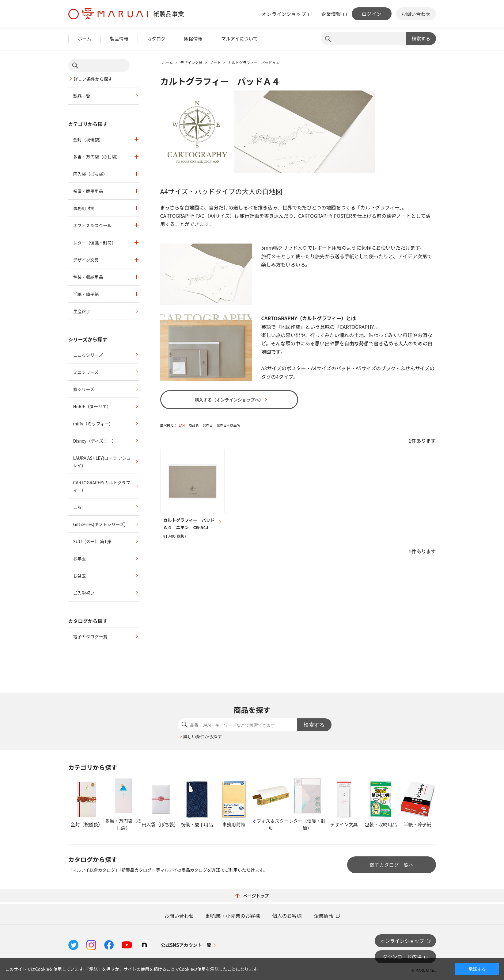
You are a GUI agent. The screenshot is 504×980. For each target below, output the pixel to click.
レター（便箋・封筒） (95, 243)
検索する (421, 38)
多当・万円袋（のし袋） (97, 157)
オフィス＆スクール (93, 225)
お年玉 (80, 559)
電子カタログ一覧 (90, 636)
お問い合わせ (416, 14)
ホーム (85, 38)
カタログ (156, 38)
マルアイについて (239, 38)
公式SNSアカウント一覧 (186, 945)
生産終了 (82, 311)
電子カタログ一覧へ (391, 865)
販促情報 (193, 38)
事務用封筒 (84, 208)
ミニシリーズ (86, 372)
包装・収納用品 (88, 277)
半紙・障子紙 (86, 294)
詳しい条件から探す (93, 79)
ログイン (371, 14)
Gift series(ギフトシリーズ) (99, 524)
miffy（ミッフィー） (93, 424)
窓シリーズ (84, 389)
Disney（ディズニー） (95, 441)
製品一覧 (82, 96)
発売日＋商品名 (228, 425)
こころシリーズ (88, 355)
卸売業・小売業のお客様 (233, 916)
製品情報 (119, 38)
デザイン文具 (86, 260)
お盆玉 (80, 576)
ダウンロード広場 (402, 957)
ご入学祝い (84, 593)
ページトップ (252, 896)
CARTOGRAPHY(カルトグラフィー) (102, 486)
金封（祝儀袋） (88, 140)
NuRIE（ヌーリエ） (92, 406)
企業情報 (331, 14)
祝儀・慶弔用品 (88, 191)
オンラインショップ (284, 14)
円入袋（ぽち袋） (90, 174)
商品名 (194, 425)
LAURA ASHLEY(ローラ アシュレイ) (102, 462)
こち (78, 507)
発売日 (208, 425)
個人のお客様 (287, 916)
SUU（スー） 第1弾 (92, 541)
